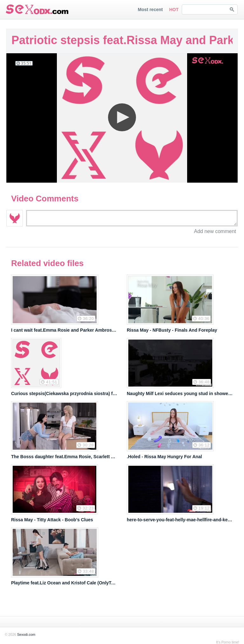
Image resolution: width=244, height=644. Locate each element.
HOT (174, 10)
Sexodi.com (26, 634)
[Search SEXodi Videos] (204, 10)
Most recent (150, 10)
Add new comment (215, 231)
